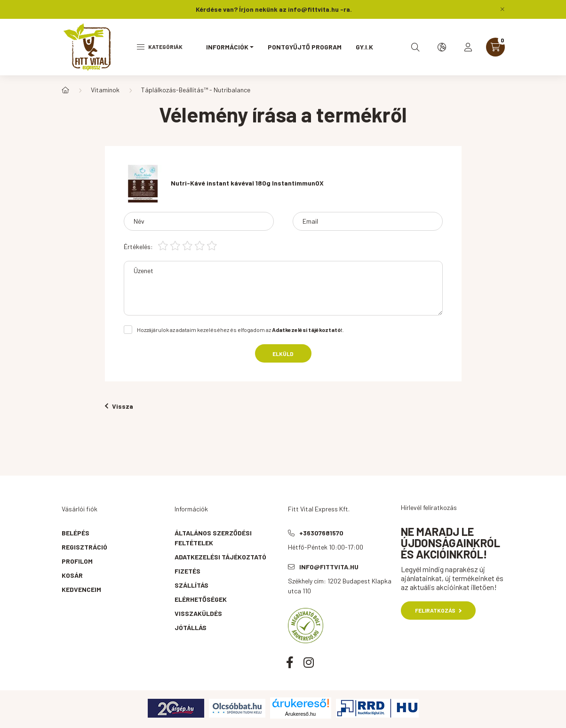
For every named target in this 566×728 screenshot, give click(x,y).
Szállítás (191, 585)
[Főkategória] (65, 90)
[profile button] (468, 47)
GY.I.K (364, 47)
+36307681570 (321, 533)
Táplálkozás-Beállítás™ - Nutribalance (196, 90)
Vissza (119, 406)
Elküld (283, 354)
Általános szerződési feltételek (213, 538)
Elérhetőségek (201, 599)
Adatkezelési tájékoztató (220, 557)
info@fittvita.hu (329, 567)
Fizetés (187, 571)
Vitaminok (105, 90)
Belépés (76, 533)
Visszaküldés (198, 613)
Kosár (72, 575)
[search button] (415, 47)
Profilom (77, 561)
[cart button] (495, 47)
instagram (309, 662)
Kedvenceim (81, 589)
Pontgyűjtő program (305, 47)
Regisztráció (84, 547)
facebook (290, 662)
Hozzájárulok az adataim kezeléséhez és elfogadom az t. (240, 330)
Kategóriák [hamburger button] (160, 47)
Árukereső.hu (300, 714)
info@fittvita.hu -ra (319, 9)
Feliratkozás (438, 610)
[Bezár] (502, 9)
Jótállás (191, 627)
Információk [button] (227, 47)
